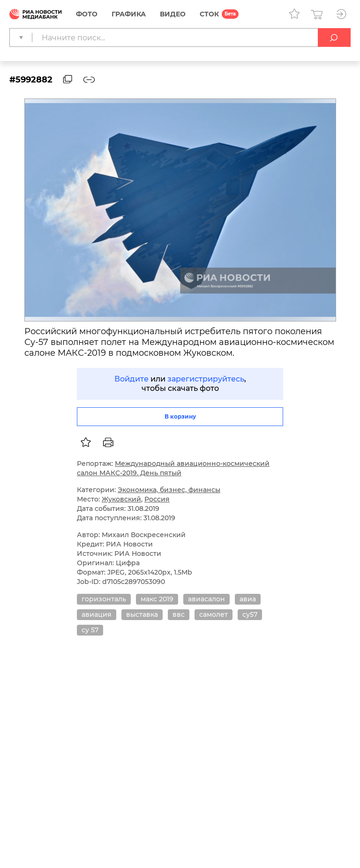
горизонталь (104, 599)
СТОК (209, 14)
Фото (87, 14)
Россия (157, 499)
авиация (97, 614)
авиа (248, 599)
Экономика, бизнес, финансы (169, 490)
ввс (179, 614)
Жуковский (121, 499)
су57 (250, 614)
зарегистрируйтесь (206, 379)
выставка (142, 614)
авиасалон (206, 599)
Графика (129, 14)
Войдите (131, 379)
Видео (173, 14)
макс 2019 (157, 599)
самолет (214, 614)
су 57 (90, 630)
